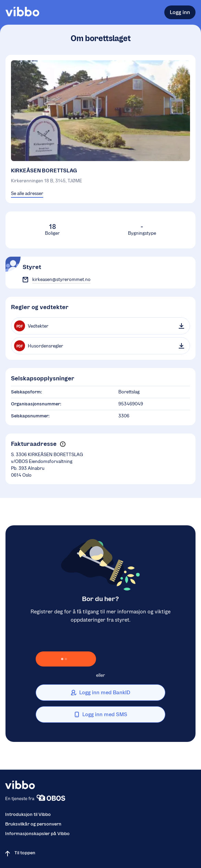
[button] (63, 444)
